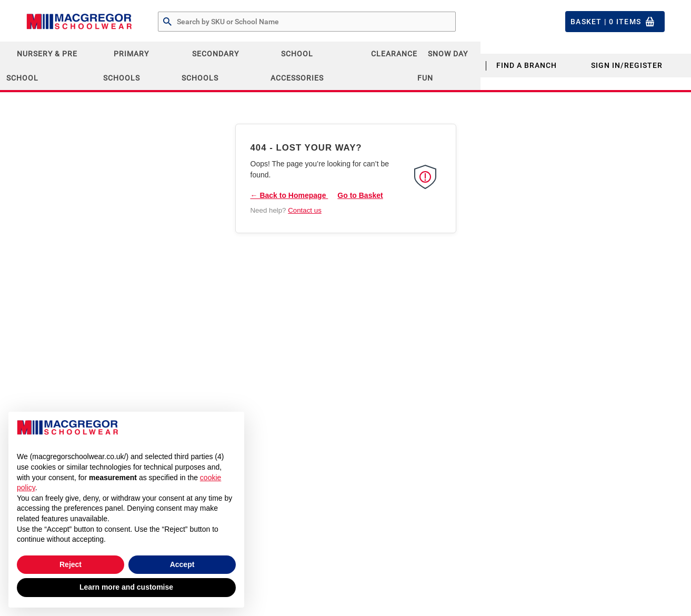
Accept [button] (182, 564)
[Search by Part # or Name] (167, 22)
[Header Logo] (79, 22)
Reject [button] (71, 564)
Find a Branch (527, 65)
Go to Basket (360, 195)
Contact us (305, 210)
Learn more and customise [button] (126, 587)
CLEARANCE (394, 54)
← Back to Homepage (289, 195)
